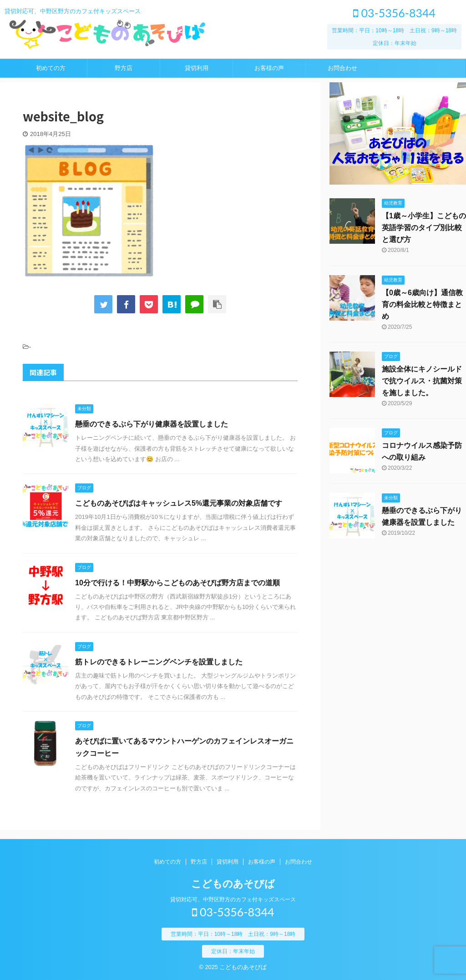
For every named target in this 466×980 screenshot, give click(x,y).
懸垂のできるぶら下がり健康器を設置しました (152, 424)
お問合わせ (342, 68)
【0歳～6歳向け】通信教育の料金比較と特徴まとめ (422, 304)
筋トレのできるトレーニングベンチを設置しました (159, 662)
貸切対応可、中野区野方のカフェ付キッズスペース (233, 900)
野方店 (124, 68)
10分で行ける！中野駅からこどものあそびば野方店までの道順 (177, 583)
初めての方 (51, 68)
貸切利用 (197, 68)
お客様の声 (269, 68)
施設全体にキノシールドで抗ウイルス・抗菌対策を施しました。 (422, 381)
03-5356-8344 (394, 13)
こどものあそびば (233, 884)
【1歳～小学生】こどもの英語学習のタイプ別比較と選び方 (424, 228)
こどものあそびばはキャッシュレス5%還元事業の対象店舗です (179, 503)
